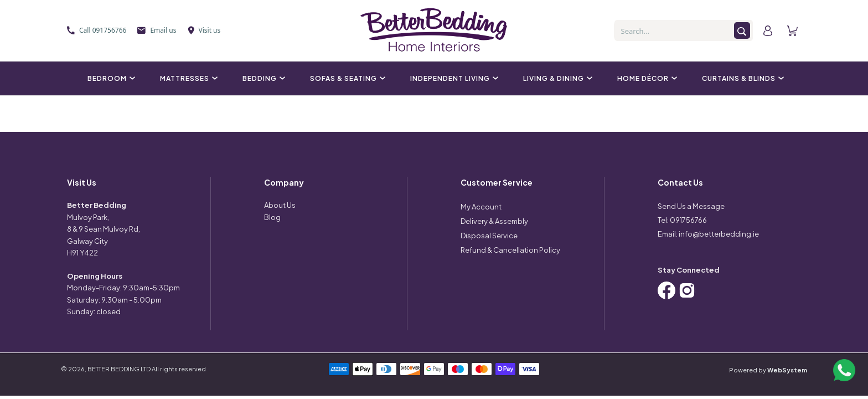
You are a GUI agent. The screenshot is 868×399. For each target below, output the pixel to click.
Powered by (768, 370)
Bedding (262, 78)
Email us (157, 30)
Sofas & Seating (346, 78)
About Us (280, 205)
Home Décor (646, 78)
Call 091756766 (97, 30)
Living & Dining (556, 78)
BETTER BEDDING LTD (119, 369)
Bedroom (110, 78)
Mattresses (187, 78)
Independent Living (453, 78)
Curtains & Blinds (742, 78)
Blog (272, 217)
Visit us (204, 30)
